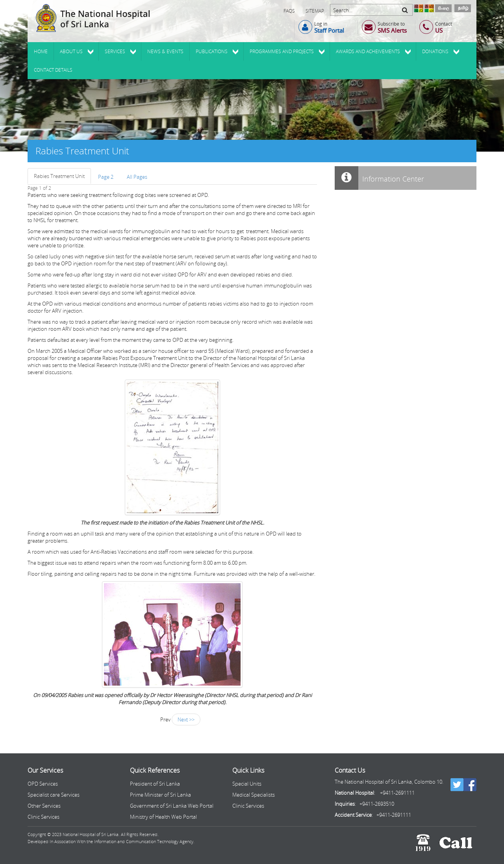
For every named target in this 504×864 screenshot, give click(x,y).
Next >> (186, 719)
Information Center (379, 178)
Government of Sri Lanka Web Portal (172, 806)
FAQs (289, 11)
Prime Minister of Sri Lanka (160, 795)
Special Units (247, 784)
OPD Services (43, 784)
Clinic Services (44, 817)
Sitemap (315, 11)
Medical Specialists (254, 795)
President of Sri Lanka (155, 784)
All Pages (137, 177)
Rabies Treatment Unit (59, 176)
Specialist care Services (54, 795)
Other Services (44, 806)
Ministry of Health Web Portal (163, 817)
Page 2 (106, 177)
